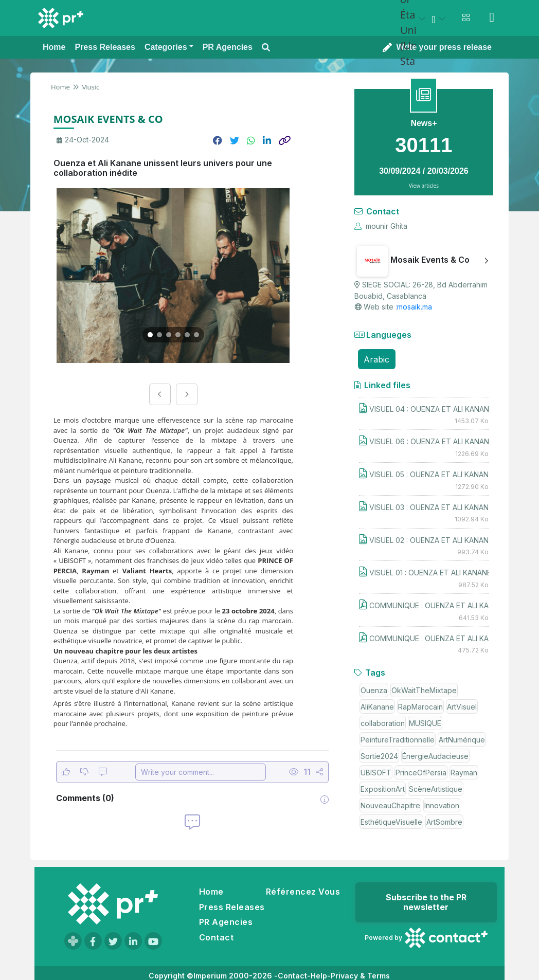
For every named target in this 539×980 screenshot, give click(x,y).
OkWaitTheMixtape (424, 690)
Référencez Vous (303, 892)
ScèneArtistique (436, 789)
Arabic (376, 359)
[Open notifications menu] (466, 17)
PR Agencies (226, 922)
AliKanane (377, 707)
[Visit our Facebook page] (93, 941)
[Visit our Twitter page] (113, 941)
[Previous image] (160, 394)
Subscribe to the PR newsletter (426, 902)
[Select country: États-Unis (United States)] (415, 19)
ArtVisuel (462, 707)
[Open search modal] (266, 48)
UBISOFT (376, 773)
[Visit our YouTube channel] (153, 941)
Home (60, 87)
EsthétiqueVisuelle (391, 822)
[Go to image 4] (178, 335)
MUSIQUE (425, 723)
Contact (216, 937)
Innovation (442, 805)
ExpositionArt (383, 789)
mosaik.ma (415, 307)
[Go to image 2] (159, 335)
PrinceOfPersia (421, 773)
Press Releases (232, 907)
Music (90, 87)
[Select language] (440, 19)
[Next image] (187, 394)
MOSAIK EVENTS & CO (108, 119)
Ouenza (374, 690)
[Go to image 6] (196, 335)
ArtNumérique (462, 740)
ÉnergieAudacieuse (435, 756)
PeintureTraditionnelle (398, 740)
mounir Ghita (381, 226)
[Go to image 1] (150, 335)
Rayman (464, 773)
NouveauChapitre (390, 805)
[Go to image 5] (187, 335)
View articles (424, 186)
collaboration (383, 723)
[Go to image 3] (169, 335)
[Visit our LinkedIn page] (133, 941)
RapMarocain (420, 707)
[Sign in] (492, 17)
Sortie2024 (379, 756)
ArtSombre (444, 822)
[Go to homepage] (113, 904)
